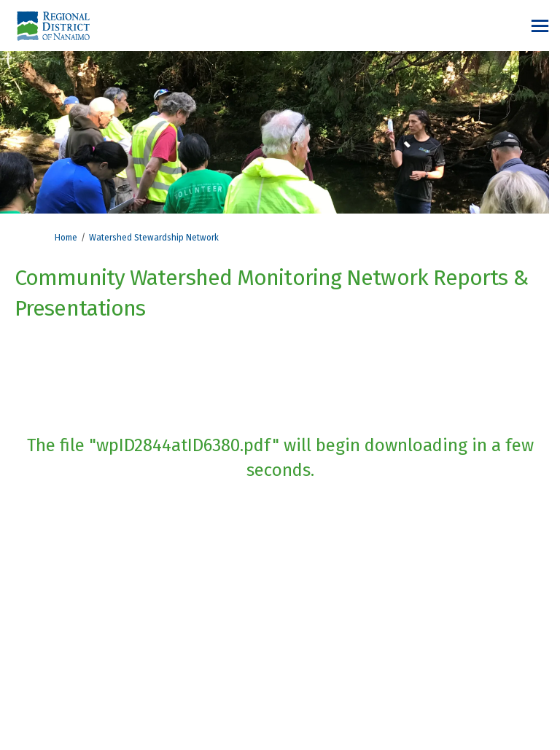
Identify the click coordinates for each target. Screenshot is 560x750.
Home (66, 238)
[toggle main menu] (540, 26)
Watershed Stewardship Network (154, 238)
